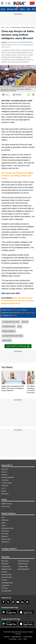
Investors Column (7, 483)
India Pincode (6, 506)
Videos (22, 9)
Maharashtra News (24, 561)
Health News (5, 542)
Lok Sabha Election (9, 326)
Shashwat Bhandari (14, 42)
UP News (4, 580)
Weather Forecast (7, 504)
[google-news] (27, 602)
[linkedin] (23, 602)
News (3, 27)
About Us (4, 472)
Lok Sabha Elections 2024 (11, 322)
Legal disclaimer (16, 637)
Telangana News (23, 566)
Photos (4, 523)
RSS (25, 639)
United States (7, 340)
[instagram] (13, 602)
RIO (20, 639)
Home (3, 9)
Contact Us (5, 469)
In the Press (5, 480)
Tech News (5, 534)
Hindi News (5, 486)
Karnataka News (6, 591)
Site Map (7, 637)
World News (5, 520)
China (20, 326)
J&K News (5, 588)
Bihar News (5, 561)
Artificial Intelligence (9, 331)
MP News (4, 572)
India (28, 9)
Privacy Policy (28, 637)
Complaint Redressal (8, 477)
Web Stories (5, 494)
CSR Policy (13, 639)
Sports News (5, 531)
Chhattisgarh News (7, 583)
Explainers (5, 536)
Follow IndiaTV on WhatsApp (18, 346)
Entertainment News (7, 528)
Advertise (4, 475)
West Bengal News (24, 569)
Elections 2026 (12, 9)
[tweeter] (8, 602)
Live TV (4, 488)
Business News (6, 539)
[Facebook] (3, 602)
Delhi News (5, 564)
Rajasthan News (23, 564)
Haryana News (6, 566)
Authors (4, 491)
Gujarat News (6, 585)
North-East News (7, 575)
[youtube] (18, 602)
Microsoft (25, 322)
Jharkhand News (6, 569)
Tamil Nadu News (7, 577)
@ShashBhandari (27, 42)
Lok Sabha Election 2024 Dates (12, 336)
